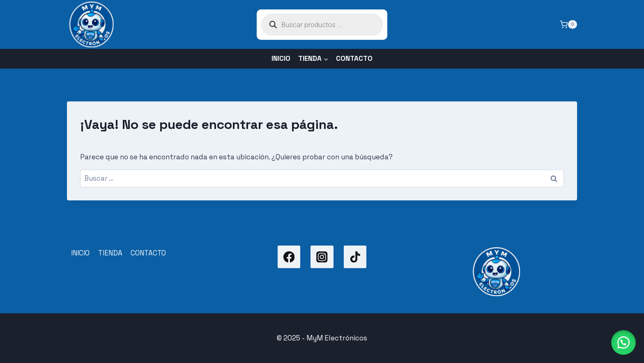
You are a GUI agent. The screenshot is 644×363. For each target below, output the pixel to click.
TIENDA (110, 253)
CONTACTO (354, 58)
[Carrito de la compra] (568, 25)
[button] (623, 342)
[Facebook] (289, 257)
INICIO (281, 58)
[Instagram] (322, 257)
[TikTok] (355, 257)
